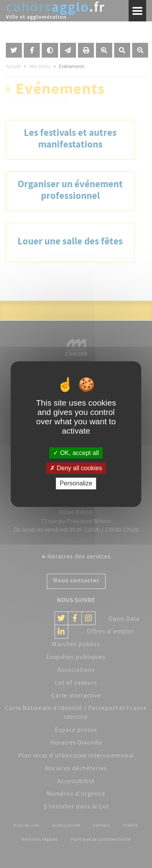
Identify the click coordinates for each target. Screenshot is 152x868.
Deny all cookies (76, 468)
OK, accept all (76, 453)
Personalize (76, 484)
